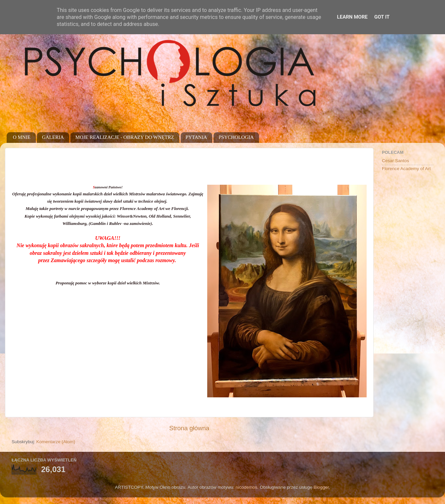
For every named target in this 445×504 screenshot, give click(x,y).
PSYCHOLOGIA (236, 137)
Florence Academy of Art (406, 169)
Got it (382, 17)
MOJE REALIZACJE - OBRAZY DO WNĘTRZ (125, 137)
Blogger (321, 487)
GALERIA (53, 137)
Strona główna (189, 428)
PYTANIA (196, 137)
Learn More (352, 17)
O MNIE (22, 137)
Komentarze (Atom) (56, 442)
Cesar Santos (396, 161)
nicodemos (246, 487)
